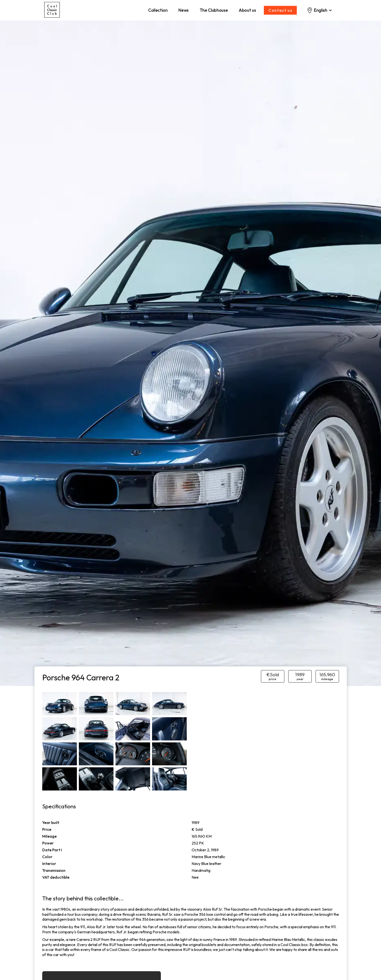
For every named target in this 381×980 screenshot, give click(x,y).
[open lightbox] (60, 704)
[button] (319, 10)
